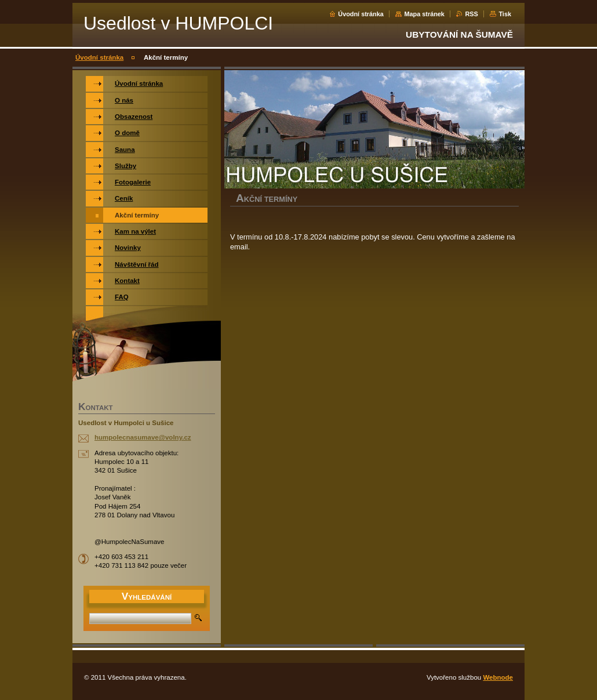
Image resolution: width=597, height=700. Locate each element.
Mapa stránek (424, 14)
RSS (471, 14)
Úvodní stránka (361, 14)
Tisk (505, 14)
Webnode (498, 677)
